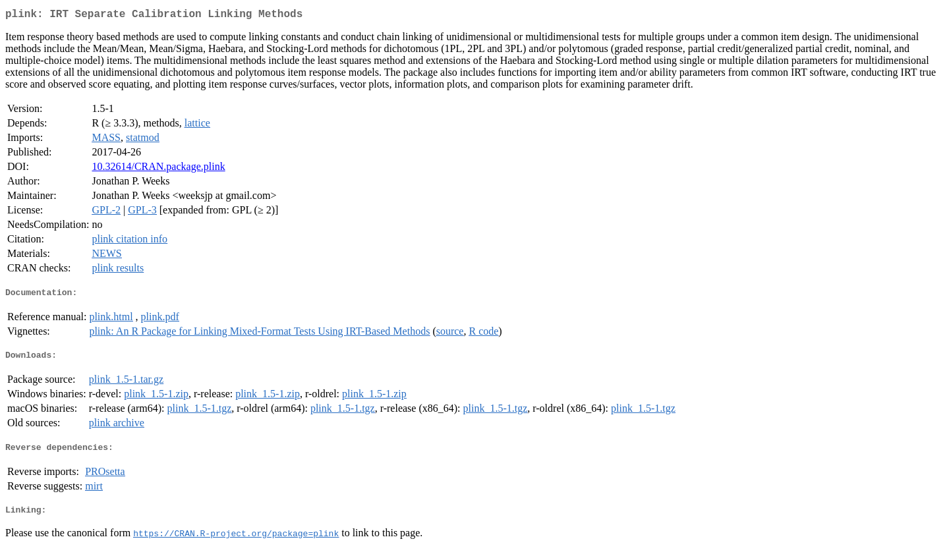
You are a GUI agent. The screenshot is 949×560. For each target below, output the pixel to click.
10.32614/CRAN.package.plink (158, 169)
